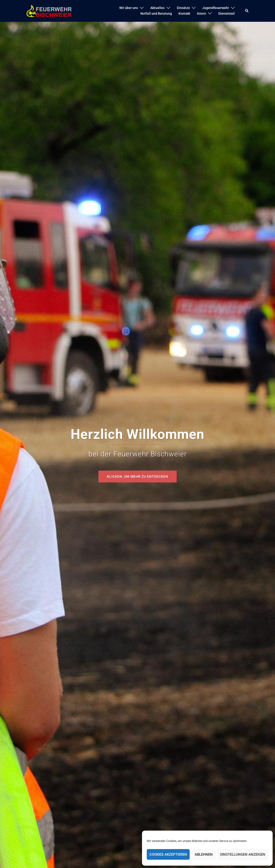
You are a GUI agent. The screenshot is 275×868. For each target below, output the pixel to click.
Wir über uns (129, 8)
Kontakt (184, 13)
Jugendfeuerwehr (216, 8)
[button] (247, 11)
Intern (202, 13)
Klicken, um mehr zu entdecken (137, 476)
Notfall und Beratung (156, 13)
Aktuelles (157, 8)
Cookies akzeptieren (168, 855)
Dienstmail (227, 13)
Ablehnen (204, 855)
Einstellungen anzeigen (243, 855)
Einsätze (183, 8)
